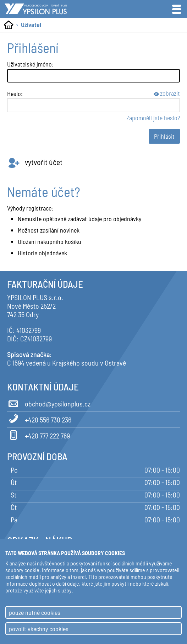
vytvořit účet (35, 162)
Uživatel (31, 25)
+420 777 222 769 (38, 435)
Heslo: (15, 94)
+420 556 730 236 (39, 419)
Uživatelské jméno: (30, 64)
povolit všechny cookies (39, 629)
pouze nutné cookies (35, 612)
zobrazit (167, 93)
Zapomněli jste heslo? (153, 118)
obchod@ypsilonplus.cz (49, 403)
